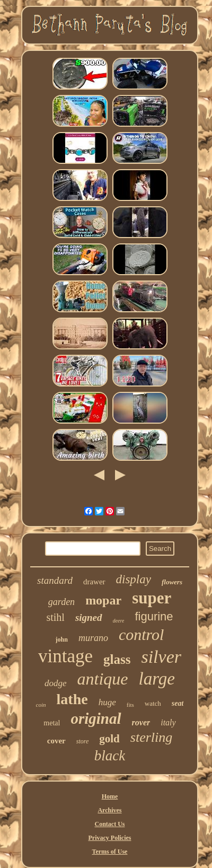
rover (141, 722)
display (134, 579)
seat (178, 703)
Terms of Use (110, 852)
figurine (154, 616)
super (152, 598)
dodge (56, 683)
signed (89, 617)
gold (109, 739)
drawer (94, 582)
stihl (55, 617)
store (83, 741)
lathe (72, 699)
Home (110, 796)
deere (119, 621)
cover (56, 741)
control (142, 634)
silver (161, 657)
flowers (172, 582)
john (62, 639)
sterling (151, 737)
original (96, 718)
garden (61, 602)
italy (168, 722)
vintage (65, 656)
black (110, 756)
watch (153, 703)
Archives (109, 810)
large (157, 679)
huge (107, 702)
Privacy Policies (110, 838)
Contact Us (109, 824)
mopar (103, 600)
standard (55, 580)
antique (103, 679)
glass (117, 659)
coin (41, 705)
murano (93, 638)
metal (52, 723)
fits (130, 705)
